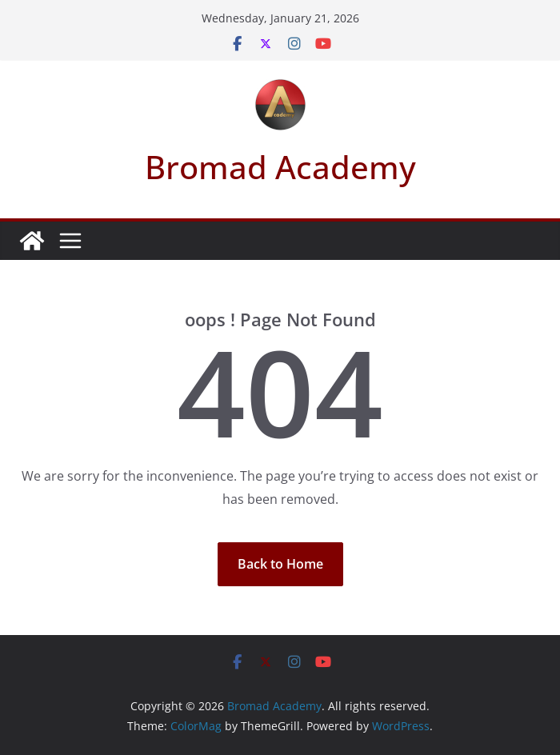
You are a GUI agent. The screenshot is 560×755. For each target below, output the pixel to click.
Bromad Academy (280, 167)
